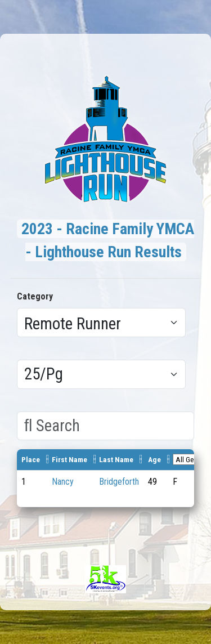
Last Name (116, 459)
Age (154, 459)
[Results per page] (101, 374)
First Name (69, 459)
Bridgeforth (119, 482)
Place (31, 459)
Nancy (63, 482)
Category (35, 296)
